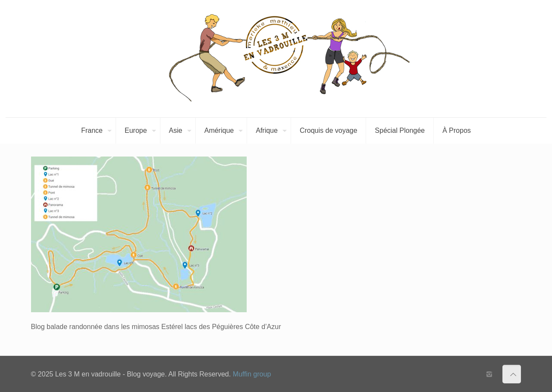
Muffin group (252, 374)
